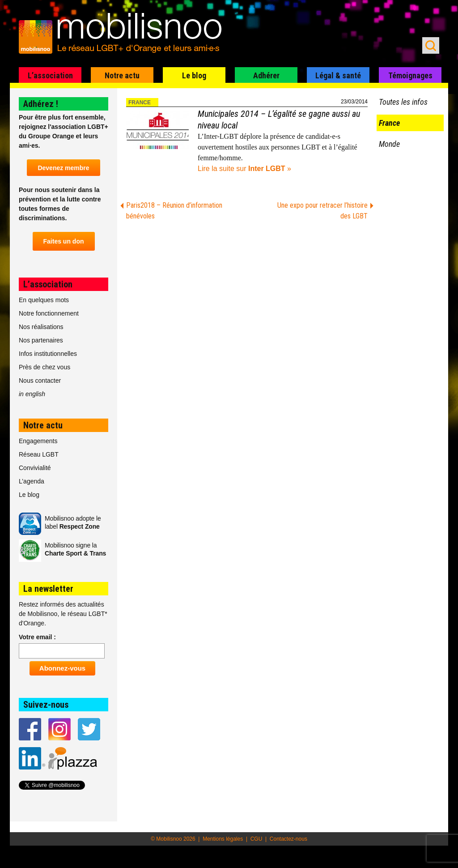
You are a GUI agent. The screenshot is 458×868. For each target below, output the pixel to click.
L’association (50, 75)
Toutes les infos (403, 102)
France (140, 103)
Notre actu (122, 75)
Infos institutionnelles (48, 354)
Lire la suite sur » (244, 169)
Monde (389, 144)
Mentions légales (223, 839)
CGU (257, 839)
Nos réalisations (41, 327)
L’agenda (32, 481)
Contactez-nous (288, 839)
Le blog (194, 75)
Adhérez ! (41, 104)
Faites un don (64, 241)
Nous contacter (40, 381)
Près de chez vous (45, 367)
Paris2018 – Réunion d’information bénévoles (174, 211)
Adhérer (266, 75)
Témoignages (410, 75)
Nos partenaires (41, 340)
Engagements (38, 441)
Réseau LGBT (39, 454)
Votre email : (37, 637)
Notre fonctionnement (49, 313)
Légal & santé (338, 75)
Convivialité (35, 468)
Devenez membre (63, 168)
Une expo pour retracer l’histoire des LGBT (322, 211)
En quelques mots (44, 300)
